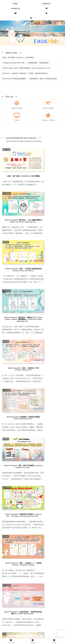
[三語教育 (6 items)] (7, 449)
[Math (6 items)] (15, 461)
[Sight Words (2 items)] (45, 461)
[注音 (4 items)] (45, 445)
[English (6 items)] (6, 461)
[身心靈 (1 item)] (32, 449)
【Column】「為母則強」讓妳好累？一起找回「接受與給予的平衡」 (25, 73)
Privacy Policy (12, 633)
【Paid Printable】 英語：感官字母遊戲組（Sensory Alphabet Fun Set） (26, 68)
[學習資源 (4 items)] (19, 457)
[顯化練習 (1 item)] (58, 453)
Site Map (53, 633)
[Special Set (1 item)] (58, 461)
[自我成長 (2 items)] (58, 449)
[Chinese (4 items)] (38, 457)
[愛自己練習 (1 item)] (20, 453)
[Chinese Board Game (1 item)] (54, 457)
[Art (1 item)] (29, 457)
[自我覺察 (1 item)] (7, 453)
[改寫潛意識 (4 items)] (45, 449)
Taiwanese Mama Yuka (26, 537)
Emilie (19, 568)
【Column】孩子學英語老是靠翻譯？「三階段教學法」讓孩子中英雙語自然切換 (29, 79)
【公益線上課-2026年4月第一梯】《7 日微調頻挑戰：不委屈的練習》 (26, 63)
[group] (20, 420)
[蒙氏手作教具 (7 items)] (21, 445)
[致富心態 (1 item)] (33, 453)
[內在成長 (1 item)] (7, 445)
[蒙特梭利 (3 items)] (35, 445)
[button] (59, 419)
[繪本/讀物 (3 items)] (7, 457)
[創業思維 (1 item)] (45, 453)
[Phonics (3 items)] (33, 461)
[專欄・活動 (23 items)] (57, 445)
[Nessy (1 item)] (24, 461)
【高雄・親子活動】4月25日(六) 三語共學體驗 (18, 57)
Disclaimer (32, 633)
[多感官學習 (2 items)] (20, 449)
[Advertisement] (32, 606)
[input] (32, 470)
